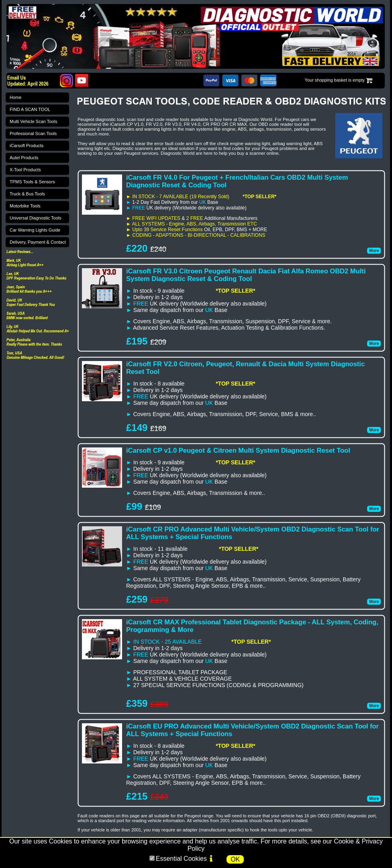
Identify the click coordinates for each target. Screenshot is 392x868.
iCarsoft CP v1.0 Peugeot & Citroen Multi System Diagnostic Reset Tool (238, 450)
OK (235, 859)
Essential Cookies (181, 859)
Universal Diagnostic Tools (36, 218)
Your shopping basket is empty (335, 80)
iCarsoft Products (27, 146)
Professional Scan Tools (33, 133)
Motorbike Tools (25, 206)
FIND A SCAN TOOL (30, 109)
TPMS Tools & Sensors (32, 182)
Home (15, 97)
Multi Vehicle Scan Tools (33, 121)
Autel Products (24, 158)
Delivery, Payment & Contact (38, 242)
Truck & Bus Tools (27, 194)
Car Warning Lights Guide (35, 230)
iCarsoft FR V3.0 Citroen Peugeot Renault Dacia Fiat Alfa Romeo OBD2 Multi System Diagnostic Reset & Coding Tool (246, 275)
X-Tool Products (25, 170)
